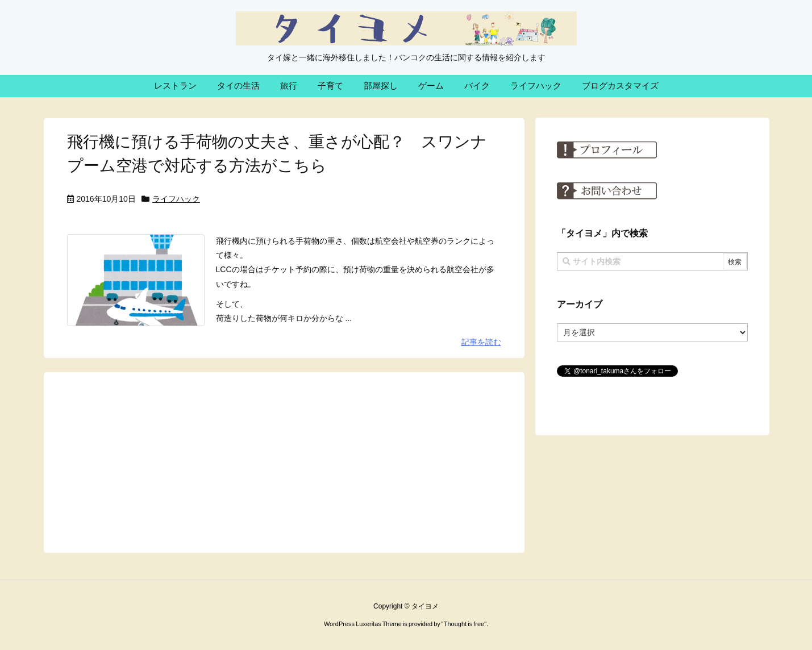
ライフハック (176, 199)
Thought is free (464, 624)
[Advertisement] (284, 462)
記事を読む (481, 342)
